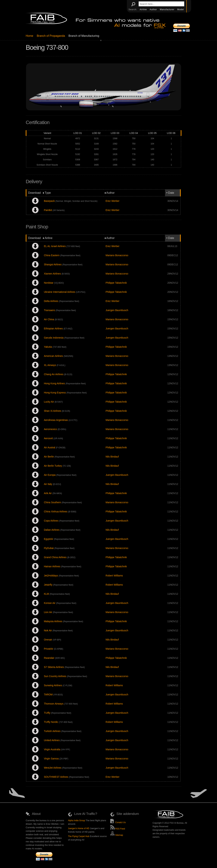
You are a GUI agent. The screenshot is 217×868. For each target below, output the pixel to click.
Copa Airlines (51, 521)
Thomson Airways (54, 704)
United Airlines (52, 740)
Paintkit (48, 210)
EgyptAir (49, 539)
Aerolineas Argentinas (56, 420)
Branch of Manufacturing (84, 36)
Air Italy (48, 484)
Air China (49, 319)
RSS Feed (118, 829)
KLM (46, 594)
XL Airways (50, 365)
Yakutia (48, 347)
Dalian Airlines (52, 530)
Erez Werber (113, 201)
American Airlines (53, 356)
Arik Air (48, 493)
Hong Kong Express (55, 393)
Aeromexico (50, 429)
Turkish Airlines (52, 731)
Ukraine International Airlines (60, 292)
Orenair (48, 640)
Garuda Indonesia (54, 338)
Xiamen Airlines (52, 274)
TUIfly (47, 713)
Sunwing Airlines (53, 685)
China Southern (52, 502)
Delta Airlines (51, 301)
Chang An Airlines (54, 374)
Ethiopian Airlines (53, 329)
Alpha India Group (77, 820)
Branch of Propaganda (51, 36)
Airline (144, 10)
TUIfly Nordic (51, 722)
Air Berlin (49, 457)
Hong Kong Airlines (54, 383)
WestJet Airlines (53, 768)
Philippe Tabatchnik (116, 283)
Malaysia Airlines (53, 621)
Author (154, 10)
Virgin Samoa (51, 759)
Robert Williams (114, 576)
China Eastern (52, 255)
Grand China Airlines (55, 557)
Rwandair (49, 658)
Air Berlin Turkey (53, 466)
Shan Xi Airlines (52, 411)
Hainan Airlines (52, 566)
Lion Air (48, 612)
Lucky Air (49, 402)
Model (181, 10)
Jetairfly (48, 585)
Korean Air (50, 603)
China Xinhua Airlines (56, 512)
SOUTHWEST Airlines (56, 777)
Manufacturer (167, 10)
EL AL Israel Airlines (55, 246)
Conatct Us (118, 822)
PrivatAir (49, 649)
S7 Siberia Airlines (54, 667)
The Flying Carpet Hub (79, 836)
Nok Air (48, 630)
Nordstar (49, 283)
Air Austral (49, 447)
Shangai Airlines (53, 264)
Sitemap (117, 835)
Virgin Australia (52, 749)
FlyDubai (49, 548)
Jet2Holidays (51, 576)
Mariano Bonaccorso (117, 255)
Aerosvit (48, 438)
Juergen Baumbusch (117, 310)
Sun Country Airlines (55, 676)
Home (30, 36)
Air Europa (50, 475)
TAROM (48, 695)
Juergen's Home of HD (79, 828)
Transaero (49, 310)
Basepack (49, 201)
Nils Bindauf (112, 457)
